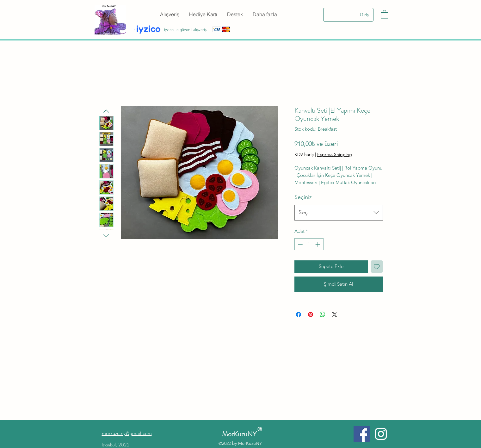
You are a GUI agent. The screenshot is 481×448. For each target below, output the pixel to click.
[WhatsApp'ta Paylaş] (323, 314)
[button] (385, 14)
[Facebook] (362, 434)
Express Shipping (335, 154)
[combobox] (339, 213)
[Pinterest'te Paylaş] (311, 314)
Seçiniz (303, 197)
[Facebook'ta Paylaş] (299, 314)
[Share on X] (335, 314)
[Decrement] (300, 244)
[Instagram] (381, 434)
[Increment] (318, 244)
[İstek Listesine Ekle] (377, 267)
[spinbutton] (309, 244)
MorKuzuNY (241, 434)
